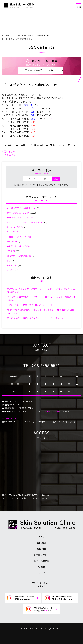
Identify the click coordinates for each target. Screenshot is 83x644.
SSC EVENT (12, 265)
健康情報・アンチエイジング (20, 218)
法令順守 (41, 586)
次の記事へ (8, 155)
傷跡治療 (11, 251)
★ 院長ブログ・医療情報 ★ (32, 145)
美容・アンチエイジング (18, 213)
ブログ (41, 573)
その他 (10, 270)
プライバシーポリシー (41, 583)
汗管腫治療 (12, 241)
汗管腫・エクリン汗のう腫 (19, 237)
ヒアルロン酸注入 (15, 227)
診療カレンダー (52, 411)
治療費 (41, 567)
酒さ (9, 261)
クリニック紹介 (41, 555)
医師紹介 (41, 543)
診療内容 (41, 549)
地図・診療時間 (41, 561)
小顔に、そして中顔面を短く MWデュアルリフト (30, 305)
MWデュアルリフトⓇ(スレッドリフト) (24, 222)
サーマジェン (13, 232)
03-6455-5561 (47, 365)
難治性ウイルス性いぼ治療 (19, 256)
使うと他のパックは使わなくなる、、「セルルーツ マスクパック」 (37, 318)
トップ (41, 536)
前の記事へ (10, 151)
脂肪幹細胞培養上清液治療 (19, 246)
